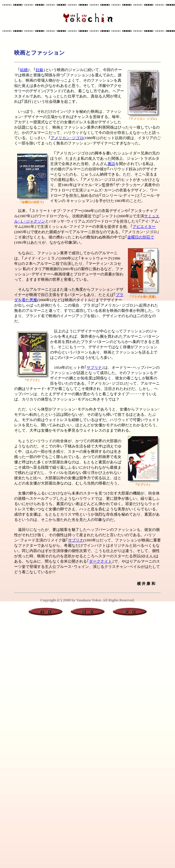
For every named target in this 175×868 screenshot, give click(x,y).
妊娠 (39, 70)
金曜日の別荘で (141, 237)
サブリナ (94, 367)
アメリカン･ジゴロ (67, 138)
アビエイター (144, 227)
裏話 (111, 164)
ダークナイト (100, 561)
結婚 (24, 70)
